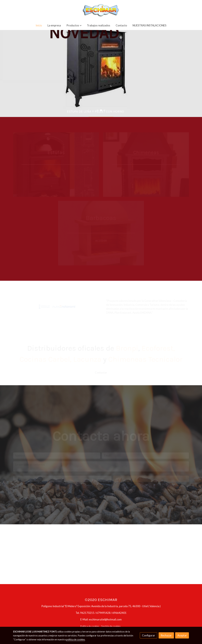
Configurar (149, 635)
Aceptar (182, 635)
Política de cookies (90, 626)
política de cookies (76, 639)
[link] (101, 10)
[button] (74, 25)
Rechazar (166, 635)
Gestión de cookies (111, 626)
